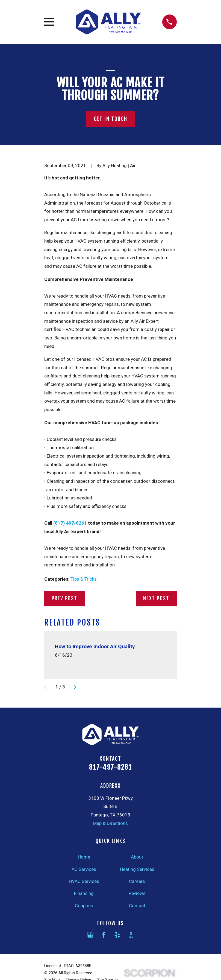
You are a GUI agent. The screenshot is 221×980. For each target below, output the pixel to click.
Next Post (156, 598)
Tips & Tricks (84, 579)
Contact (137, 906)
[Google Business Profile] (90, 935)
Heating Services (137, 869)
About (137, 857)
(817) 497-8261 (70, 523)
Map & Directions (110, 823)
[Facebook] (104, 935)
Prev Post (64, 598)
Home (84, 857)
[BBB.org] (131, 935)
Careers (137, 881)
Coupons (84, 906)
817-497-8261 (110, 767)
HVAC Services (84, 881)
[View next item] (73, 687)
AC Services (84, 869)
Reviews (137, 893)
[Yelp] (117, 935)
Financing (84, 893)
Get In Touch (111, 119)
